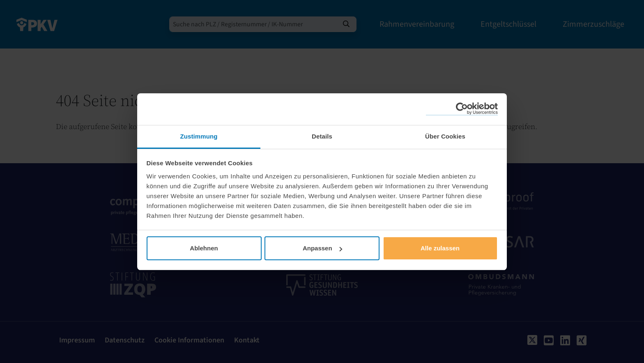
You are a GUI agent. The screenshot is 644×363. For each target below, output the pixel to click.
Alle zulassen (440, 248)
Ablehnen (204, 248)
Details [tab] (322, 136)
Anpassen (322, 248)
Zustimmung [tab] (199, 136)
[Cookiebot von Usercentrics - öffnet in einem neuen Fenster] (462, 109)
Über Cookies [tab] (445, 136)
